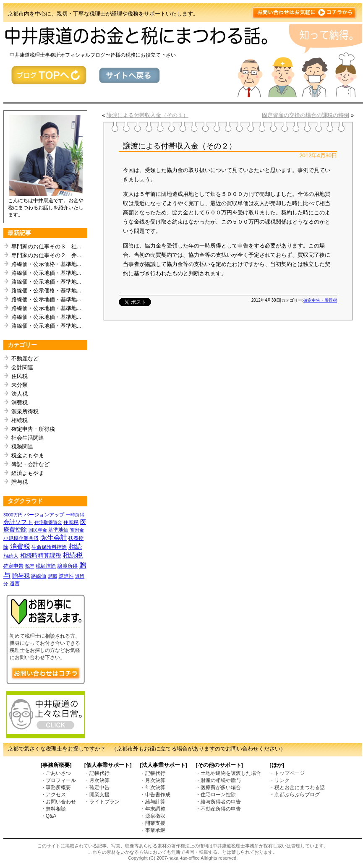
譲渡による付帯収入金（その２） (180, 146)
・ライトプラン (102, 802)
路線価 (39, 576)
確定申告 (13, 566)
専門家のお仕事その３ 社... (46, 246)
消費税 (20, 403)
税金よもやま (28, 455)
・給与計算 (153, 802)
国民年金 (38, 530)
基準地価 (58, 530)
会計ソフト (18, 522)
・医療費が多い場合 (218, 787)
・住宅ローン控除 (216, 795)
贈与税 (20, 482)
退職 (52, 576)
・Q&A (48, 816)
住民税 (20, 376)
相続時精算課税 (41, 555)
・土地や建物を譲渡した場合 (228, 773)
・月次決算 (97, 780)
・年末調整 (153, 809)
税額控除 (46, 566)
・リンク (279, 780)
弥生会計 (54, 538)
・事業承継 (153, 830)
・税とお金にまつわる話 (297, 787)
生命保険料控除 (49, 547)
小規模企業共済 (21, 538)
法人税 (20, 394)
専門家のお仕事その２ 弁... (46, 255)
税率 (30, 566)
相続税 (20, 420)
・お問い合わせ (58, 802)
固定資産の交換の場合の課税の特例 (306, 115)
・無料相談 (53, 809)
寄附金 (77, 530)
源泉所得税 (25, 411)
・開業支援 (97, 795)
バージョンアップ (44, 515)
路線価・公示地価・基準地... (46, 273)
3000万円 (13, 515)
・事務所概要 (56, 787)
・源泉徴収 (153, 816)
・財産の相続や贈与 (218, 780)
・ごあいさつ (56, 773)
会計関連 (22, 367)
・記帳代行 (97, 773)
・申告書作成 (155, 795)
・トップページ (287, 773)
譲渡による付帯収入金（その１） (148, 115)
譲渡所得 (68, 566)
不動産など (25, 358)
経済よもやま (28, 473)
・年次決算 (153, 787)
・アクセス (53, 795)
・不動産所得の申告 (218, 809)
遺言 (15, 584)
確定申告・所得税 (33, 429)
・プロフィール (58, 780)
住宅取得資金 (48, 522)
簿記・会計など (30, 464)
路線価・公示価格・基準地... (46, 264)
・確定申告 (97, 787)
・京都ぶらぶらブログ (295, 795)
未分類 (20, 385)
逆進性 (66, 576)
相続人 (11, 556)
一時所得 (75, 515)
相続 (75, 546)
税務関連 (22, 447)
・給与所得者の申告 (218, 802)
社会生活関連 (28, 438)
